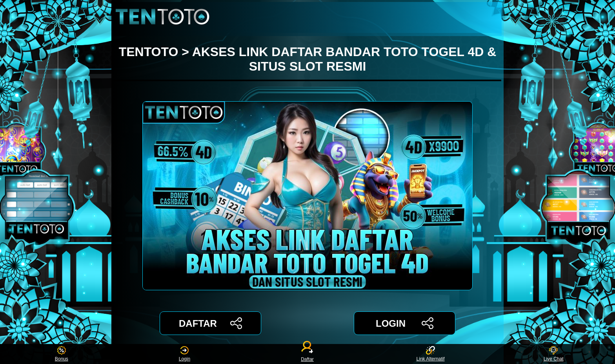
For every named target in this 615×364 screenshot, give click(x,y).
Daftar (307, 354)
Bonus (62, 354)
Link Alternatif (431, 354)
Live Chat (554, 354)
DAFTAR (210, 323)
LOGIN (405, 323)
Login (185, 354)
